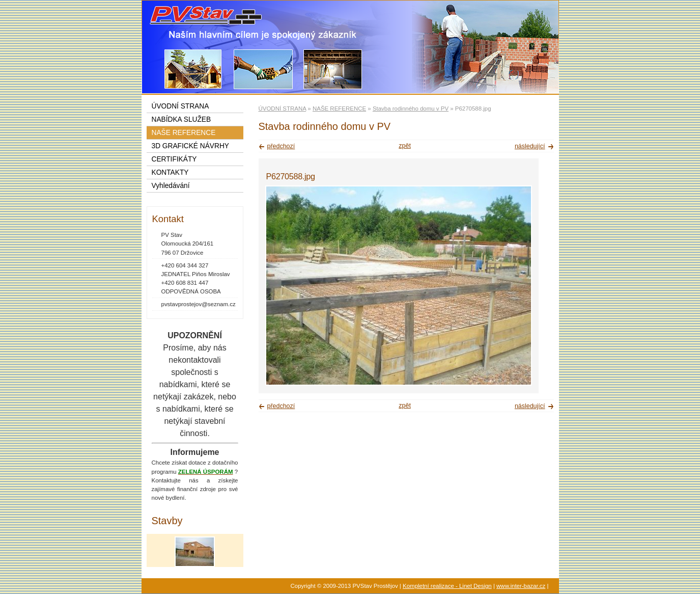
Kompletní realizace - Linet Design (447, 586)
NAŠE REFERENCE (339, 109)
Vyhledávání (171, 186)
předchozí (281, 146)
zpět (405, 146)
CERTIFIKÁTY (174, 159)
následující (530, 146)
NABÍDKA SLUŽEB (181, 119)
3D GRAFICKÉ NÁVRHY (190, 146)
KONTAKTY (170, 172)
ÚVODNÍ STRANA (283, 109)
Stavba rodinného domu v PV (411, 109)
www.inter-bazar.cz (521, 586)
